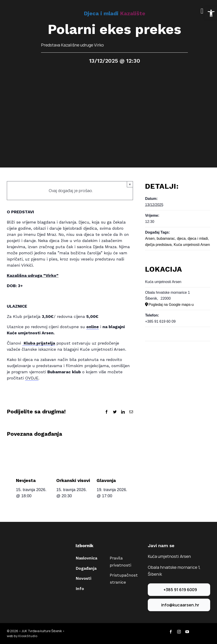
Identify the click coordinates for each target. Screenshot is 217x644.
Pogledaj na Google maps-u (171, 305)
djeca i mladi (198, 238)
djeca (181, 238)
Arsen (150, 238)
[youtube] (187, 632)
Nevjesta (26, 480)
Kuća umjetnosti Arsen (192, 245)
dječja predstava (158, 245)
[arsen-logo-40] (11, 8)
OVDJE (32, 378)
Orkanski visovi (73, 480)
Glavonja (106, 480)
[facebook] (171, 632)
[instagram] (179, 632)
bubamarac (166, 238)
